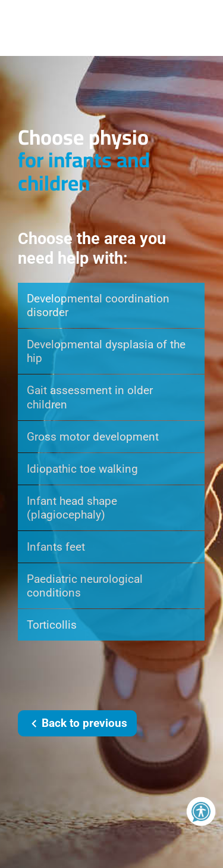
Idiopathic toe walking (82, 469)
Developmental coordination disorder (98, 305)
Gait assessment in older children (90, 397)
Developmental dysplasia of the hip (106, 351)
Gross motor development (93, 437)
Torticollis (52, 625)
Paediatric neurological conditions (85, 586)
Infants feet (56, 547)
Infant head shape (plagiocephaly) (72, 508)
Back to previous (77, 724)
